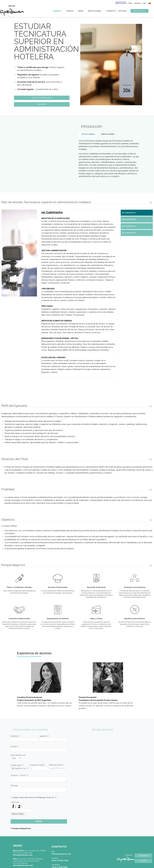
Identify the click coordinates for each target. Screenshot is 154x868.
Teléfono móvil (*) (56, 765)
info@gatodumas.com (61, 854)
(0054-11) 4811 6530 (60, 860)
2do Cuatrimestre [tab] (129, 219)
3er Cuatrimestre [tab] (129, 226)
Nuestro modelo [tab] (108, 134)
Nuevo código (18, 814)
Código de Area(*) (37, 765)
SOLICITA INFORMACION (42, 98)
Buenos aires (121, 3)
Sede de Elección (18, 755)
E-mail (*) (14, 746)
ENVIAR (39, 821)
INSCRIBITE (42, 104)
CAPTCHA (15, 802)
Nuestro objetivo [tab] (88, 134)
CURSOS (70, 11)
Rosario (138, 3)
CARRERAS (57, 11)
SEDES (81, 11)
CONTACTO (111, 11)
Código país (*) (17, 765)
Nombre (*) (15, 736)
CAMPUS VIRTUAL (139, 11)
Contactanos (143, 856)
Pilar (130, 3)
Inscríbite (143, 861)
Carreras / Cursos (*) (19, 775)
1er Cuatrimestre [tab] (129, 213)
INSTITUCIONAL (95, 11)
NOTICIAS (123, 11)
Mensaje (14, 785)
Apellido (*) (44, 736)
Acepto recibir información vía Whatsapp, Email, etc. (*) (34, 797)
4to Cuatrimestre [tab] (129, 233)
